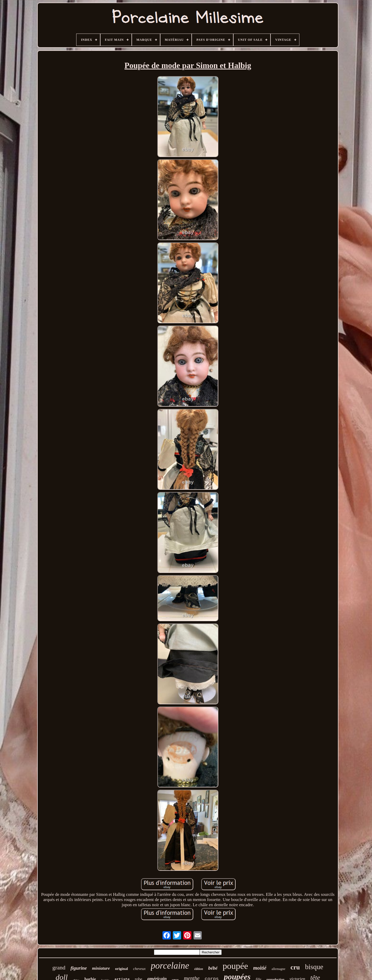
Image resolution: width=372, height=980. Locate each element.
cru (295, 967)
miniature (101, 968)
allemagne (278, 969)
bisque (314, 967)
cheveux (139, 969)
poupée (235, 966)
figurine (79, 968)
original (121, 969)
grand (59, 967)
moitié (260, 968)
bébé (213, 968)
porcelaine (170, 966)
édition (199, 969)
